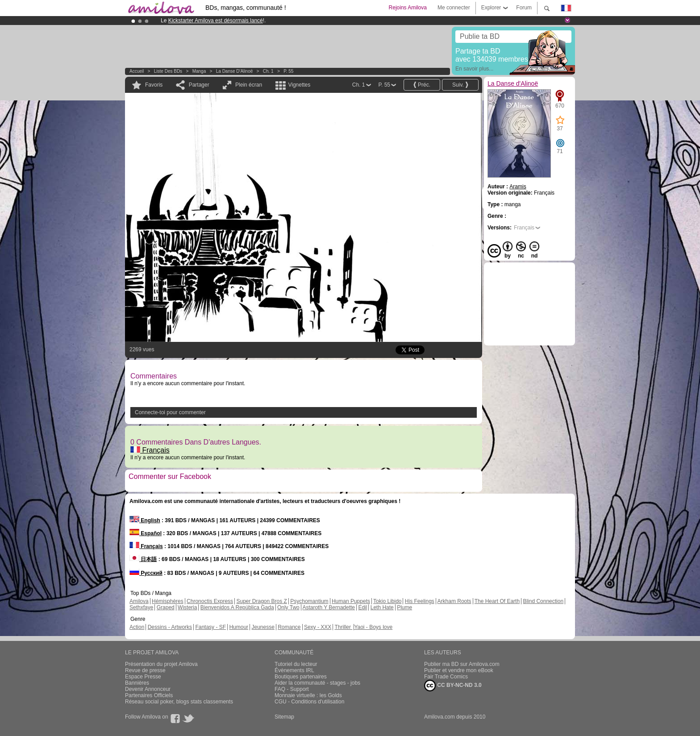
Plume (404, 607)
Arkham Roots (454, 601)
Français (150, 450)
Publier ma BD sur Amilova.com (462, 664)
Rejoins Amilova (408, 8)
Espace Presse (143, 677)
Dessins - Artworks (170, 627)
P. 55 (288, 71)
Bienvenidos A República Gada (237, 607)
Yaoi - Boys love (373, 627)
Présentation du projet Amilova (161, 664)
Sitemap (284, 717)
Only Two (288, 607)
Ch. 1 (268, 71)
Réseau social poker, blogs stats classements (179, 702)
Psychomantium (309, 601)
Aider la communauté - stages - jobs (317, 683)
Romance (289, 627)
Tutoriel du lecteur (296, 664)
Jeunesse (263, 627)
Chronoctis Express (210, 601)
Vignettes (299, 85)
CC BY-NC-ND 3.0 (453, 686)
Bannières (137, 683)
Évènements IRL (294, 670)
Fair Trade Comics (446, 677)
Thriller (343, 627)
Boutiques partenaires (301, 677)
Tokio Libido (387, 601)
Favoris (154, 85)
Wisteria (187, 607)
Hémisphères (168, 601)
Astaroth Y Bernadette (329, 607)
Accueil (137, 71)
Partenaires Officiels (149, 695)
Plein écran (249, 85)
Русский (146, 573)
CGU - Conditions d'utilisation (309, 702)
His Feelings (420, 601)
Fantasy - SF (210, 627)
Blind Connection (543, 601)
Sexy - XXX (318, 627)
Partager (199, 85)
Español (146, 533)
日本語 (143, 559)
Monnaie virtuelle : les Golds (308, 695)
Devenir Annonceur (148, 689)
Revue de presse (145, 670)
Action (137, 627)
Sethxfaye (141, 607)
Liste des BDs (168, 71)
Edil (362, 607)
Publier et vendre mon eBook (459, 670)
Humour (239, 627)
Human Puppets (351, 601)
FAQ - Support (292, 689)
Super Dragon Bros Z (261, 601)
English (145, 520)
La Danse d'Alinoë (235, 71)
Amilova (139, 601)
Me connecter (454, 8)
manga (199, 71)
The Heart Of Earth (497, 601)
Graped (166, 607)
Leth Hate (382, 607)
